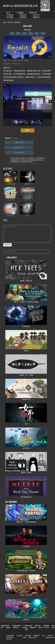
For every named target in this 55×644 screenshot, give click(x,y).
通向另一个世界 (44, 628)
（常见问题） (15, 138)
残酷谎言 (16, 628)
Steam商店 (19, 152)
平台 (37, 33)
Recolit (10, 22)
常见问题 (28, 636)
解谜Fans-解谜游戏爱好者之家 (20, 6)
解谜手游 (33, 13)
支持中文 (36, 15)
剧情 (31, 33)
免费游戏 (23, 17)
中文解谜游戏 (28, 626)
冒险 (12, 33)
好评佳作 (23, 15)
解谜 (18, 33)
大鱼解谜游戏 (5, 626)
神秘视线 (46, 626)
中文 (43, 33)
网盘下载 (19, 142)
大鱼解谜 (20, 13)
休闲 (24, 33)
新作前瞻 (10, 17)
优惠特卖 (36, 17)
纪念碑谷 (25, 628)
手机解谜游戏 (16, 626)
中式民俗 (10, 15)
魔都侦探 (33, 628)
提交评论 (7, 245)
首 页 (8, 13)
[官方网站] (25, 61)
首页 (5, 22)
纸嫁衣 (8, 628)
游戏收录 (36, 636)
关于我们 (19, 636)
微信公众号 (32, 637)
